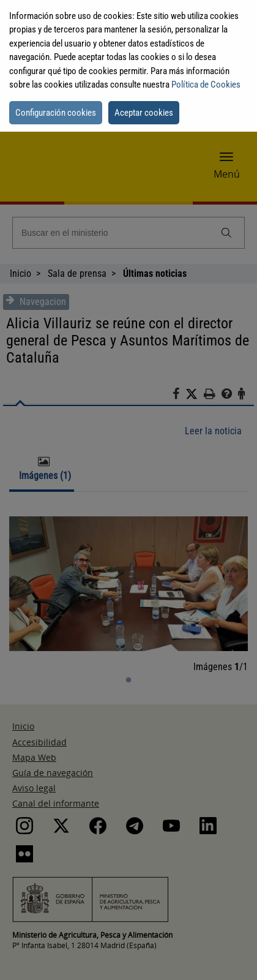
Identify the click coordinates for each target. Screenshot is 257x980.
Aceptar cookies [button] (144, 113)
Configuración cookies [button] (56, 113)
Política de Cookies (206, 85)
